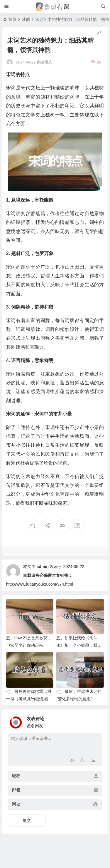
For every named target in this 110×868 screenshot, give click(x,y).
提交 (27, 820)
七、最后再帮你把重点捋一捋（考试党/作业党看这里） (29, 699)
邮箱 (16, 790)
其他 (26, 19)
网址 (16, 804)
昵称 (16, 776)
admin (43, 567)
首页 (12, 19)
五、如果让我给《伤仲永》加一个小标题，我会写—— (79, 645)
